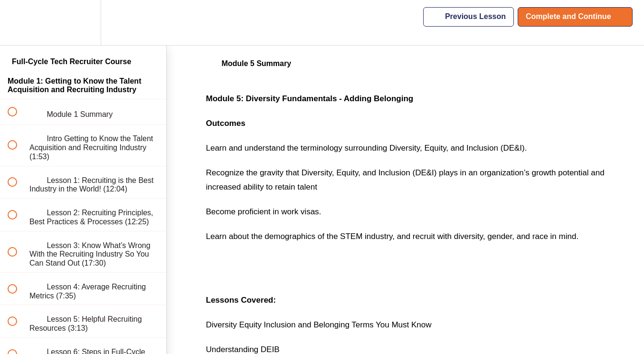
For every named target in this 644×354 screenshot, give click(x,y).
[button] (18, 23)
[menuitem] (83, 23)
